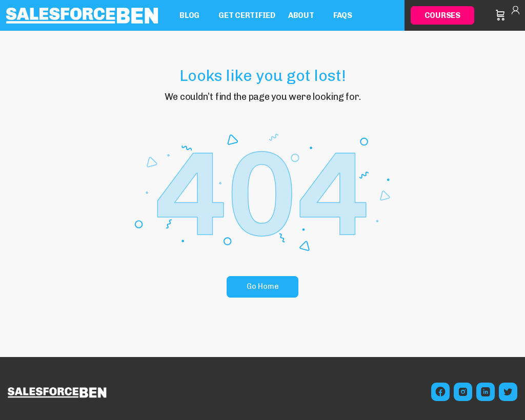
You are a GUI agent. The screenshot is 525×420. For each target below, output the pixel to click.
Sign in (516, 15)
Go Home (263, 286)
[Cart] (500, 15)
